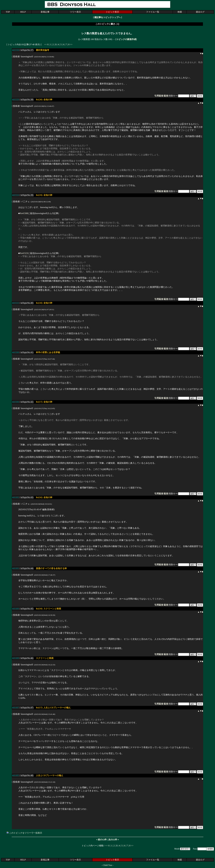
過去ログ (200, 12)
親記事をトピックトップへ (107, 17)
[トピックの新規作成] (126, 39)
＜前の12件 (101, 840)
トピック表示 (112, 12)
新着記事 (45, 12)
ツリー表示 (75, 12)
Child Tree (107, 865)
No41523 (24, 253)
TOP (8, 12)
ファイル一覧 (153, 12)
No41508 (24, 213)
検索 (180, 12)
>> (71, 44)
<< (46, 44)
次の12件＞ (114, 840)
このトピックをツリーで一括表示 (24, 833)
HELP (23, 12)
